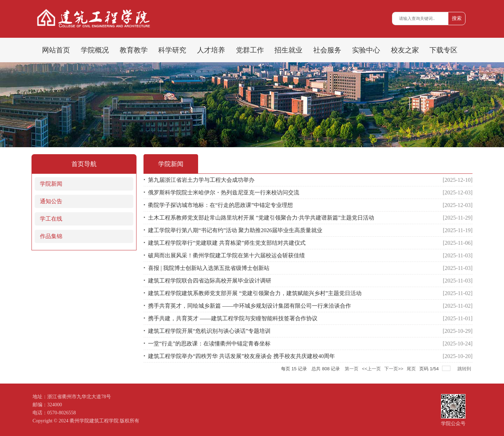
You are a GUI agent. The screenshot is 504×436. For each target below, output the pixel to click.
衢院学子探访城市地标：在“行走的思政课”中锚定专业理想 (220, 205)
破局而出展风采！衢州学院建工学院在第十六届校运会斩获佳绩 (226, 255)
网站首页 (56, 50)
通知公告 (51, 201)
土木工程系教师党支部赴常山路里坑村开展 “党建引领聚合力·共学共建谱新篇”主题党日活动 (261, 218)
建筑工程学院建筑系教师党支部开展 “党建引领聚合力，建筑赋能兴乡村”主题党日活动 (255, 293)
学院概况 (95, 50)
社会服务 (327, 50)
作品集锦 (51, 236)
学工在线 (51, 219)
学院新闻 (51, 184)
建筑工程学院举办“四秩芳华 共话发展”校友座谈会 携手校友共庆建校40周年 (241, 356)
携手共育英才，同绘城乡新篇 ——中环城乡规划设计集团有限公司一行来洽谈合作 (250, 306)
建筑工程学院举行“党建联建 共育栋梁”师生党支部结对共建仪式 (227, 243)
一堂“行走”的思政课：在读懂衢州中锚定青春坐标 (209, 344)
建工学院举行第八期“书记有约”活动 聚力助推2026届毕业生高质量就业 (235, 230)
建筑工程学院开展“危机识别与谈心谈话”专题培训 (209, 331)
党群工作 (250, 50)
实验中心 (366, 50)
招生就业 (288, 50)
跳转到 (465, 369)
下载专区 (443, 50)
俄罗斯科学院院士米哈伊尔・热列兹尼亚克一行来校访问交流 (224, 192)
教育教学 (134, 50)
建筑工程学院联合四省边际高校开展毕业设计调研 (210, 281)
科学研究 (172, 50)
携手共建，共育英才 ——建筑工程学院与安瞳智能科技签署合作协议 (233, 318)
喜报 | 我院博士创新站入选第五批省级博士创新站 (209, 268)
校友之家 (405, 50)
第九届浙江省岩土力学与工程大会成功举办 (201, 180)
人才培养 (211, 50)
